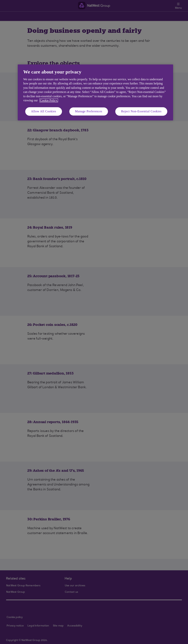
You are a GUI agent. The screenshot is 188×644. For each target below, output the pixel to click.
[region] (95, 92)
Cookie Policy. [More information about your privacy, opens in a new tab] (49, 100)
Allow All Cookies (44, 111)
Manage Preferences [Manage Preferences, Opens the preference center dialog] (89, 111)
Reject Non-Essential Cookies (141, 111)
